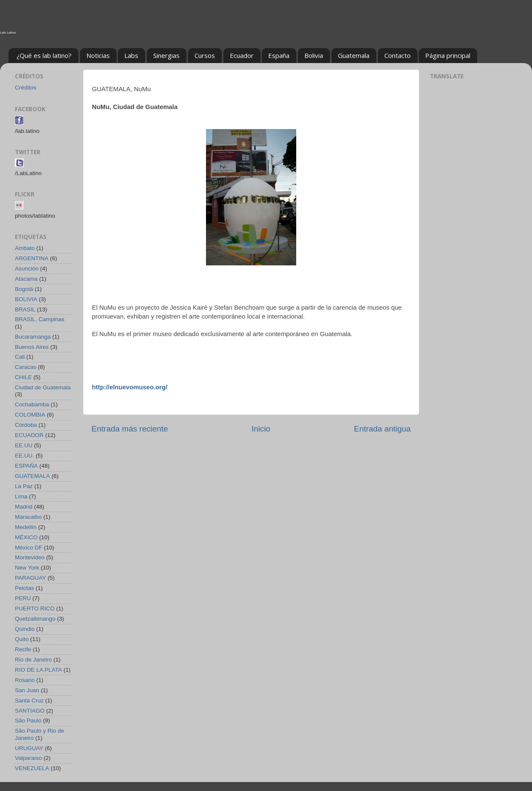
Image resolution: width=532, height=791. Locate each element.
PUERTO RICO (35, 608)
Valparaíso (29, 758)
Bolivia (314, 55)
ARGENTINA (32, 258)
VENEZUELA (32, 768)
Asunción (27, 269)
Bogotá (24, 289)
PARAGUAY (30, 578)
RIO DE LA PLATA (39, 670)
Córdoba (26, 425)
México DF (29, 548)
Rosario (25, 680)
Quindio (25, 629)
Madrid (24, 507)
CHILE (23, 377)
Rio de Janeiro (33, 660)
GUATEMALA (32, 476)
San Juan (27, 690)
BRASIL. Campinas (40, 319)
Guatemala (354, 55)
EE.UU (24, 445)
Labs (131, 55)
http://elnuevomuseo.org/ (130, 387)
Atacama (26, 279)
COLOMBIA (30, 415)
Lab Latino (8, 33)
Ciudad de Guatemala (43, 387)
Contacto (398, 55)
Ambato (25, 248)
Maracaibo (28, 517)
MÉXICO (26, 537)
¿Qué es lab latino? (44, 55)
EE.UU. (24, 456)
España (279, 55)
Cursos (205, 55)
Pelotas (24, 588)
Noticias (98, 55)
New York (27, 568)
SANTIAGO (30, 711)
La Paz (24, 486)
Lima (21, 496)
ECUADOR (29, 435)
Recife (23, 649)
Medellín (26, 527)
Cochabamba (32, 404)
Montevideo (30, 557)
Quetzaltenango (35, 619)
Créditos (26, 88)
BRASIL (25, 309)
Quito (22, 639)
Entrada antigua (382, 429)
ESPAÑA (26, 466)
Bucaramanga (33, 337)
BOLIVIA (26, 299)
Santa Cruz (29, 700)
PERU (23, 598)
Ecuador (242, 55)
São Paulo (28, 721)
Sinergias (166, 55)
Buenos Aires (32, 347)
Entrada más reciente (130, 429)
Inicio (261, 429)
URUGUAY (29, 748)
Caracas (26, 367)
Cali (20, 357)
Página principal (448, 55)
